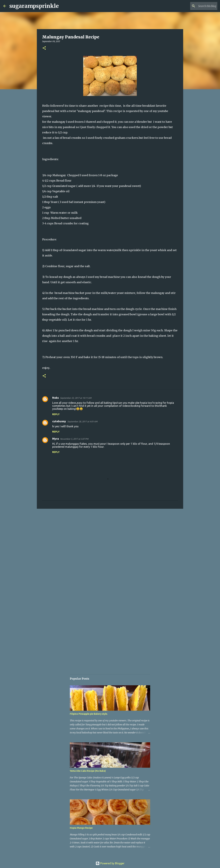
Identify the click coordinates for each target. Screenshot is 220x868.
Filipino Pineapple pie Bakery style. (89, 714)
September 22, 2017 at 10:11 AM (76, 398)
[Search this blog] (200, 6)
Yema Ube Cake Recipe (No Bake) (88, 771)
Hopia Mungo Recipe (81, 828)
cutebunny (59, 421)
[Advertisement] (110, 537)
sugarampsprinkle (34, 6)
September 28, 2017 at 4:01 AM (82, 421)
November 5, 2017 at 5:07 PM (74, 439)
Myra (56, 439)
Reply (56, 414)
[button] (44, 48)
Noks (56, 398)
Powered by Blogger (110, 863)
